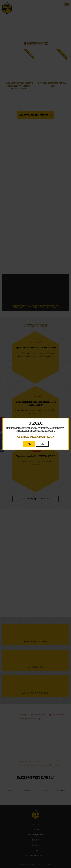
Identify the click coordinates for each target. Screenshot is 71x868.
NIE (42, 444)
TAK (29, 444)
